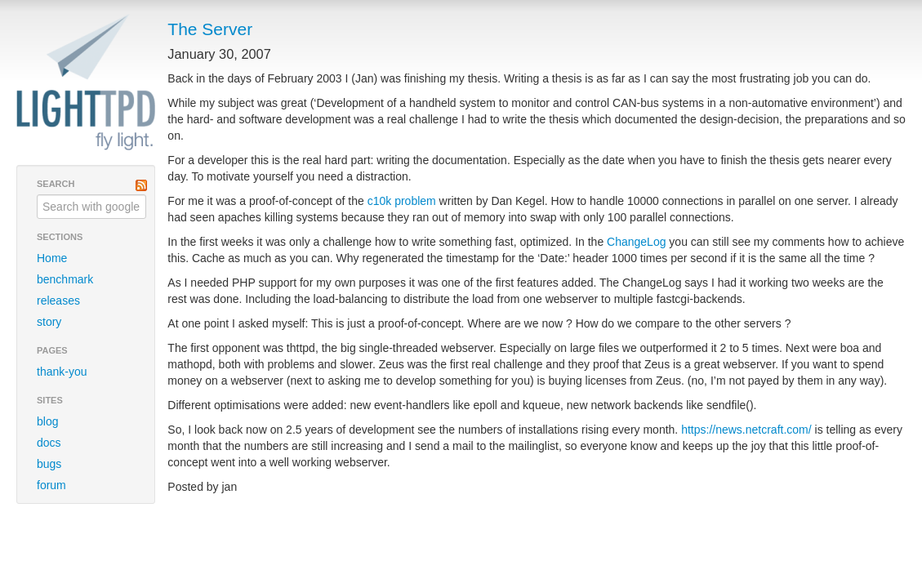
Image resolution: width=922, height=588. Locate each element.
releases (58, 301)
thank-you (62, 372)
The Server (210, 29)
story (49, 322)
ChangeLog (636, 242)
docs (49, 443)
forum (51, 485)
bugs (49, 464)
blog (47, 421)
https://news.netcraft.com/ (746, 430)
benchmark (65, 279)
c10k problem (402, 201)
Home (52, 258)
